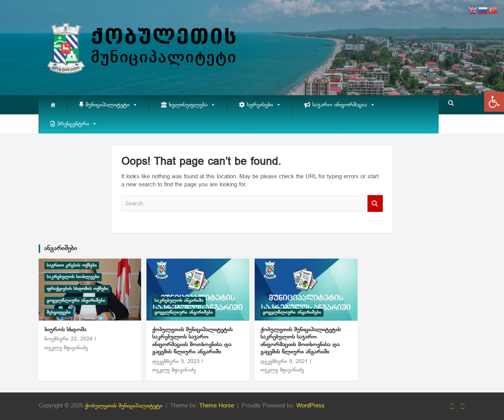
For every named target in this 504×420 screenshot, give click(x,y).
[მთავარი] (53, 105)
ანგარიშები (60, 248)
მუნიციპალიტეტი (112, 105)
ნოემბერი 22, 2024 (68, 339)
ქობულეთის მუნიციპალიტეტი (124, 406)
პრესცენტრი (77, 124)
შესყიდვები (59, 313)
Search (375, 204)
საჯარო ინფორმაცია (344, 105)
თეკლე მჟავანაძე (66, 348)
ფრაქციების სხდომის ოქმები (77, 289)
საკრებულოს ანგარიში (179, 301)
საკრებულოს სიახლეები (73, 277)
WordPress (311, 406)
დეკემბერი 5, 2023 (176, 362)
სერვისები (264, 105)
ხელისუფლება (192, 105)
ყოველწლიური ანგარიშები (76, 301)
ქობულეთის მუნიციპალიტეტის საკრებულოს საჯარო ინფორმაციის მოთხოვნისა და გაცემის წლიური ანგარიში (192, 341)
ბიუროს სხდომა (65, 330)
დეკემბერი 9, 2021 (284, 362)
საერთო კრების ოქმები (72, 265)
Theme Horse (217, 406)
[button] (494, 102)
